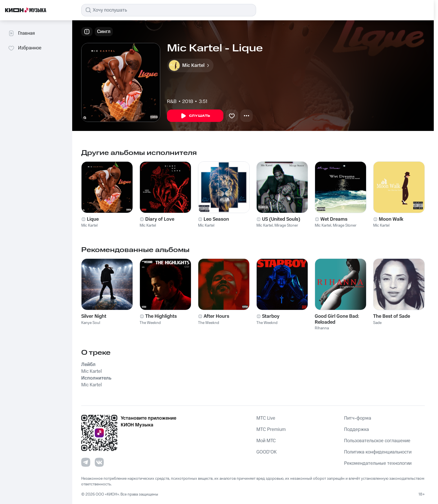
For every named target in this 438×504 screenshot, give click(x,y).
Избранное (25, 48)
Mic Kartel (89, 225)
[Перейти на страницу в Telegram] (86, 462)
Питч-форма (358, 418)
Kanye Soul (91, 323)
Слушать (195, 116)
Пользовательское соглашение (377, 441)
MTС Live (266, 418)
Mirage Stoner (286, 225)
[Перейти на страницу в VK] (99, 462)
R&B (172, 102)
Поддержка (356, 430)
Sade (377, 323)
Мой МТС (266, 441)
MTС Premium (271, 430)
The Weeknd (150, 323)
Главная (21, 33)
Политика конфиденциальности (378, 452)
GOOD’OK (267, 452)
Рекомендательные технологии (378, 463)
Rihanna (322, 328)
